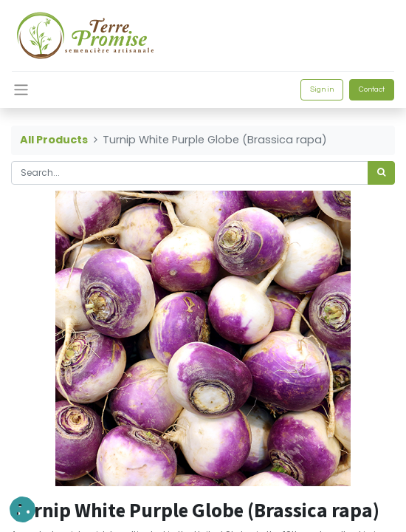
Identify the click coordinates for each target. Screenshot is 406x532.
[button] (23, 509)
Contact (372, 89)
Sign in (322, 89)
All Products (54, 140)
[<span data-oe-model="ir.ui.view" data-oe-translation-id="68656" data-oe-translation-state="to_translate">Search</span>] (381, 173)
